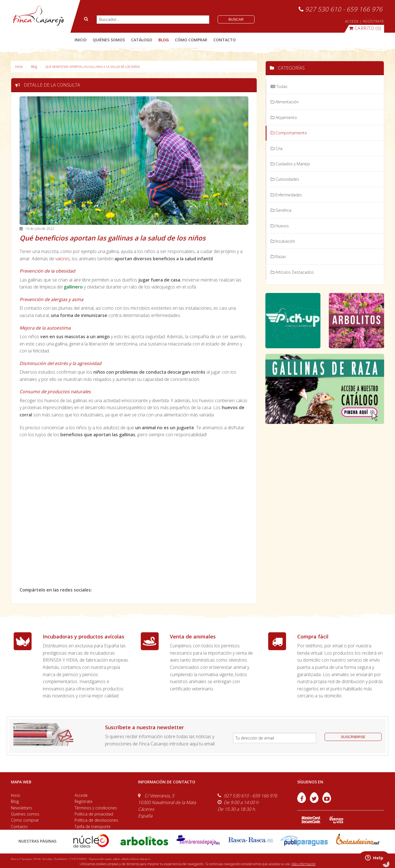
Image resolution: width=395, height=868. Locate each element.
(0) (365, 28)
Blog (34, 67)
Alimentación (285, 102)
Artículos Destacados (292, 272)
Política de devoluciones (96, 820)
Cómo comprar (25, 820)
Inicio (81, 40)
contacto (225, 40)
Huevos (280, 226)
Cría (277, 148)
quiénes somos (109, 40)
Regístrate (84, 801)
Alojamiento (284, 117)
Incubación (283, 241)
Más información (304, 864)
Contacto (19, 827)
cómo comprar (191, 40)
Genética (281, 210)
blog (164, 40)
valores (63, 259)
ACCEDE (352, 21)
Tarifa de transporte (93, 827)
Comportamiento (289, 133)
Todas (279, 86)
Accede (81, 795)
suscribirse (353, 737)
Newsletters (22, 808)
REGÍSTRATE (373, 21)
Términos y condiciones (96, 808)
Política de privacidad (94, 814)
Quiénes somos (25, 814)
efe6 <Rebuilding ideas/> (132, 859)
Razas (278, 257)
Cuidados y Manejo (290, 164)
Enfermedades (286, 195)
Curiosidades (285, 179)
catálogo (142, 40)
